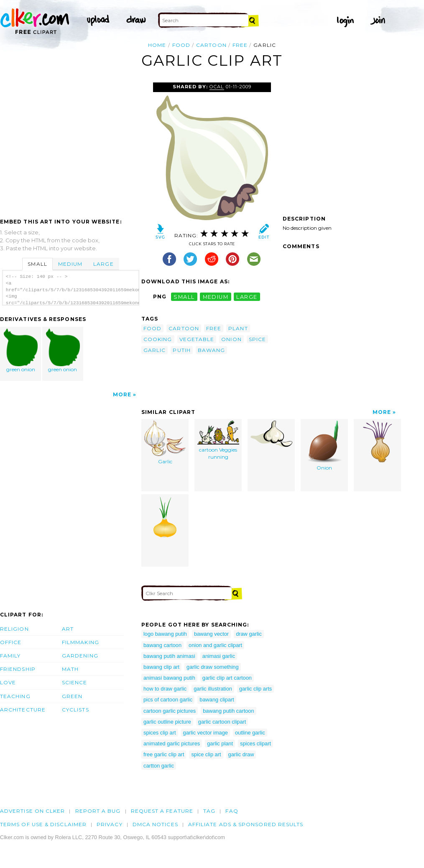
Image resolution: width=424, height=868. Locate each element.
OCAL (217, 87)
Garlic (165, 443)
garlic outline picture (167, 722)
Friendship (18, 669)
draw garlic (249, 634)
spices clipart (255, 743)
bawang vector (211, 634)
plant (238, 328)
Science (75, 682)
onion (231, 339)
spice (257, 339)
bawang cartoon (162, 645)
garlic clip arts (255, 689)
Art (68, 629)
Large (103, 264)
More (122, 394)
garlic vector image (206, 733)
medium (216, 297)
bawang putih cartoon (228, 711)
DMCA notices (155, 824)
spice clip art (206, 754)
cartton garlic (159, 766)
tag (209, 811)
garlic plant (220, 743)
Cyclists (75, 710)
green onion (21, 351)
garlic (155, 350)
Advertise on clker (32, 811)
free (240, 45)
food (181, 45)
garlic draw (241, 754)
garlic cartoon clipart (222, 722)
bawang (211, 350)
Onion (324, 446)
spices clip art (160, 733)
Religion (14, 629)
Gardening (80, 656)
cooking (158, 339)
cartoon (211, 45)
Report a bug (98, 811)
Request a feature (162, 811)
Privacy (110, 824)
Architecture (23, 710)
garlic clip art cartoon (227, 678)
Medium (70, 264)
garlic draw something (212, 667)
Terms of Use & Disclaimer (43, 824)
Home (157, 45)
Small (37, 264)
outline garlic (250, 733)
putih (181, 350)
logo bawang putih (165, 634)
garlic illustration (213, 689)
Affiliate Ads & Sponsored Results (246, 824)
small (184, 297)
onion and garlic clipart (215, 645)
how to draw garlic (165, 689)
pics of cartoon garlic (168, 700)
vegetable (197, 339)
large (247, 297)
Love (8, 682)
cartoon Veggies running (218, 440)
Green (72, 696)
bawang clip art (161, 667)
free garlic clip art (164, 754)
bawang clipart (217, 700)
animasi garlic (219, 656)
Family (10, 656)
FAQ (232, 811)
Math (70, 669)
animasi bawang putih (169, 678)
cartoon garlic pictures (170, 711)
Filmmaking (80, 642)
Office (11, 642)
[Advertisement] (70, 145)
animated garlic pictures (172, 743)
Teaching (15, 696)
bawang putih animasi (169, 656)
